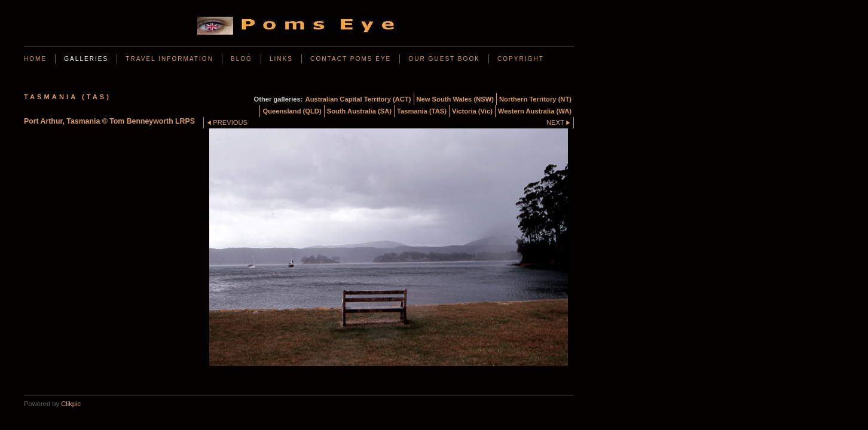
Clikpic (71, 404)
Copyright (521, 59)
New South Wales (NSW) (456, 99)
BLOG (242, 59)
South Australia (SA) (359, 111)
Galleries (86, 59)
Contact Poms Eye (351, 59)
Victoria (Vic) (472, 111)
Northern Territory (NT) (535, 99)
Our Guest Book (444, 59)
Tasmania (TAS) (422, 111)
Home (35, 59)
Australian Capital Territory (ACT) (358, 99)
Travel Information (169, 59)
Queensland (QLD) (292, 111)
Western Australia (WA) (535, 111)
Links (281, 59)
